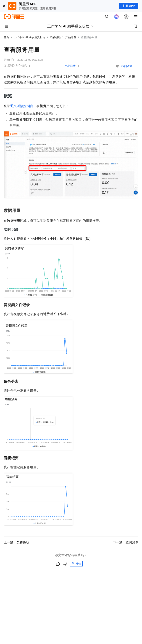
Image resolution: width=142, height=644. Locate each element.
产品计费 (71, 37)
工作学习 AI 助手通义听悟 (29, 37)
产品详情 (70, 66)
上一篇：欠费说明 (16, 542)
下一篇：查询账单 (126, 542)
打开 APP (129, 6)
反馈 (76, 564)
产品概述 (55, 37)
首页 (6, 37)
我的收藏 (127, 66)
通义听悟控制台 (22, 106)
